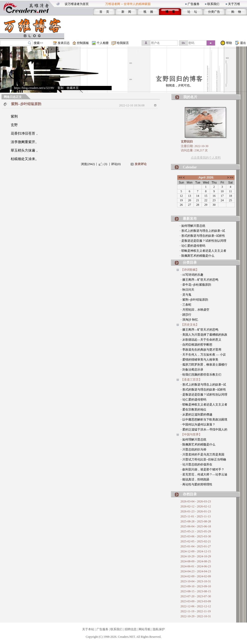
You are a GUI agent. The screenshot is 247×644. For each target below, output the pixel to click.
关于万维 (234, 4)
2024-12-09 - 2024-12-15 (196, 551)
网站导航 (145, 629)
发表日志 (64, 43)
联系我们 (213, 4)
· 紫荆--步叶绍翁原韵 (195, 300)
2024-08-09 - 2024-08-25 (196, 561)
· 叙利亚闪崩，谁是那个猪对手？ (203, 469)
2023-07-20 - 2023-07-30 (196, 596)
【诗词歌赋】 (190, 270)
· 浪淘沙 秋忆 (189, 320)
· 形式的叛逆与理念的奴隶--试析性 (203, 236)
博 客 (170, 12)
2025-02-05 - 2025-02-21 (196, 541)
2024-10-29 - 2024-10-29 (196, 556)
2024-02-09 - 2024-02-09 (196, 576)
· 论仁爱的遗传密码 (193, 246)
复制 (60, 88)
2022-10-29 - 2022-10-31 (196, 616)
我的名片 (190, 97)
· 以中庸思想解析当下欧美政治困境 (204, 420)
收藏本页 (73, 88)
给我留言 (123, 43)
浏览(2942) (88, 164)
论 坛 (192, 12)
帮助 (229, 43)
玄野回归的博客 (179, 79)
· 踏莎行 (186, 315)
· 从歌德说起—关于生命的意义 (201, 340)
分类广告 (214, 12)
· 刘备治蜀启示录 (192, 370)
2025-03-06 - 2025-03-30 (196, 536)
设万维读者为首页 (77, 4)
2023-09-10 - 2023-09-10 (196, 586)
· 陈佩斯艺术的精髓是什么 (197, 256)
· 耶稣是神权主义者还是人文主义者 (203, 251)
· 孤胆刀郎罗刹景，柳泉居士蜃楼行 (204, 365)
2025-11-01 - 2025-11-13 (196, 516)
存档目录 (190, 494)
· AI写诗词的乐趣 (192, 275)
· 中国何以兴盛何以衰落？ (198, 425)
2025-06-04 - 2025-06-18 (196, 526)
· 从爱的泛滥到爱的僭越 (197, 415)
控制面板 (83, 43)
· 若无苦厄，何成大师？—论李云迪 (204, 474)
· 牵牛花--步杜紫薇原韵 (196, 285)
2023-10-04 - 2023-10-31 (196, 581)
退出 (243, 43)
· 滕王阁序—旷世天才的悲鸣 (200, 280)
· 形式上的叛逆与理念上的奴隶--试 (203, 231)
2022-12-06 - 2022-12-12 (196, 606)
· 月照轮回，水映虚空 (195, 310)
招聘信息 (131, 629)
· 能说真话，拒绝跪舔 (195, 479)
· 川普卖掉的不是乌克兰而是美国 (203, 454)
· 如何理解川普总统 (193, 226)
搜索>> (38, 43)
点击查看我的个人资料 (206, 158)
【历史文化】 (190, 325)
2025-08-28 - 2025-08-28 (196, 521)
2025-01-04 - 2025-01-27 (196, 546)
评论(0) (116, 164)
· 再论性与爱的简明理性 (197, 484)
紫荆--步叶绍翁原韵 (26, 104)
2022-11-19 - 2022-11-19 (196, 611)
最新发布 (190, 219)
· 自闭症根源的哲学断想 (197, 345)
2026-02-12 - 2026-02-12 (196, 506)
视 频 (148, 12)
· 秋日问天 (188, 290)
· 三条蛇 (186, 305)
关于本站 (88, 629)
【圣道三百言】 (191, 380)
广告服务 (194, 4)
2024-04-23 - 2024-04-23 (196, 571)
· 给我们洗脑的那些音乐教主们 (201, 375)
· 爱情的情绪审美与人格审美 (200, 360)
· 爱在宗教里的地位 (194, 410)
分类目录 (190, 263)
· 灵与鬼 (186, 295)
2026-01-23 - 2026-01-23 (196, 511)
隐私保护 (159, 629)
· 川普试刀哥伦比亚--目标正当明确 (204, 459)
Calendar (190, 167)
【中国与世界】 (191, 434)
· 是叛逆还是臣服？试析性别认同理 (203, 241)
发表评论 (141, 164)
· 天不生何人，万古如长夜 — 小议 (203, 355)
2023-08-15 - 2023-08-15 (196, 591)
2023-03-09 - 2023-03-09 (196, 601)
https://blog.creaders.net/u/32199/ (34, 88)
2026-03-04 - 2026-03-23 (196, 501)
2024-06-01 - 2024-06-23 (196, 566)
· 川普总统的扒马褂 (194, 449)
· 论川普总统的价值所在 (197, 464)
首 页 (104, 12)
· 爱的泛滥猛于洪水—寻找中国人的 (204, 429)
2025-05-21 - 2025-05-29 (196, 531)
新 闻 (126, 12)
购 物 (236, 12)
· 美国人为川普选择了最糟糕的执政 (204, 335)
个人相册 (103, 43)
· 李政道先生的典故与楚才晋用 (201, 350)
